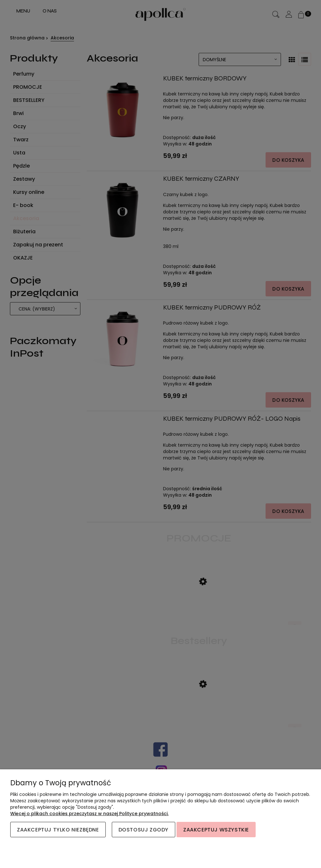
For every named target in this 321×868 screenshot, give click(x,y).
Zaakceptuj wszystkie (216, 830)
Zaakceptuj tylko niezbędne (58, 830)
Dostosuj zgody (144, 830)
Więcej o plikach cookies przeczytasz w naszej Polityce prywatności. (89, 814)
